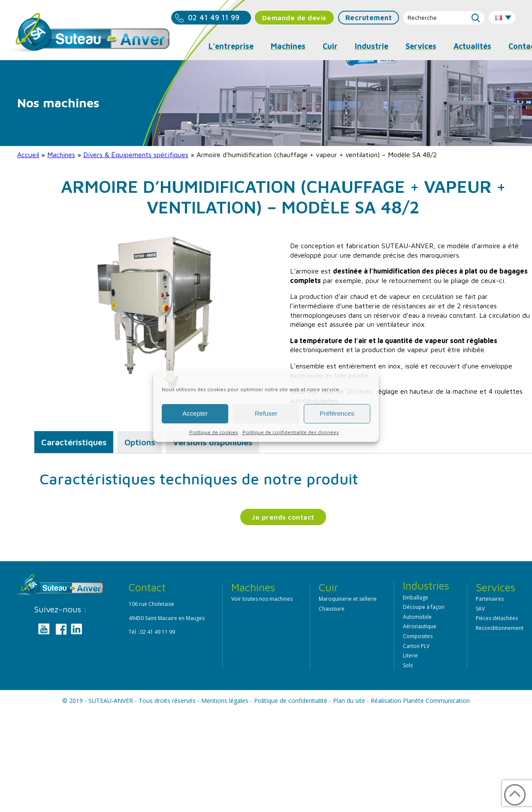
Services (421, 46)
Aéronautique (420, 626)
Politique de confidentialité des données (291, 432)
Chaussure (332, 609)
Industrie (372, 46)
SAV (480, 609)
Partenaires (490, 599)
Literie (410, 655)
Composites (418, 636)
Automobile (417, 617)
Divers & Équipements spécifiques (136, 155)
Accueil (28, 155)
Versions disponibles (213, 442)
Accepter (195, 413)
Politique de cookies (214, 432)
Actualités (472, 46)
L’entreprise (231, 46)
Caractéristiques (74, 442)
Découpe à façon (424, 607)
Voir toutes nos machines (262, 599)
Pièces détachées (497, 618)
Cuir (330, 46)
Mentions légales (225, 701)
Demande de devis (294, 18)
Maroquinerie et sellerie (348, 599)
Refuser (266, 413)
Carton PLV (416, 646)
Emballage (416, 598)
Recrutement (369, 18)
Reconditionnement (500, 628)
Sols (408, 665)
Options (140, 442)
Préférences (337, 413)
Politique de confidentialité (291, 701)
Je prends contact (283, 517)
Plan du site (349, 701)
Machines (61, 155)
